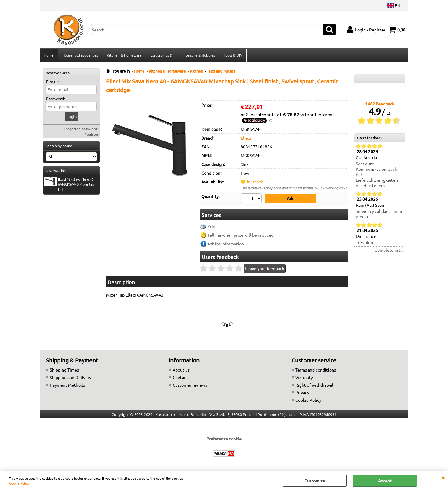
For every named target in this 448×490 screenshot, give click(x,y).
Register (91, 135)
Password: (55, 99)
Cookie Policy (19, 483)
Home (49, 55)
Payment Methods (67, 385)
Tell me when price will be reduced (240, 235)
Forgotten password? (81, 129)
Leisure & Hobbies (200, 55)
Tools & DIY (233, 55)
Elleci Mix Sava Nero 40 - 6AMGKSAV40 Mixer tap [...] (70, 185)
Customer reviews (190, 385)
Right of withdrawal (314, 385)
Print (212, 227)
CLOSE (443, 477)
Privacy (302, 393)
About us (181, 370)
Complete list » (389, 251)
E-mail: (52, 82)
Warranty (304, 378)
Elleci (246, 138)
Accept (385, 481)
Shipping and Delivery (71, 378)
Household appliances (80, 55)
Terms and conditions (316, 370)
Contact (180, 378)
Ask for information (226, 244)
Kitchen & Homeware (124, 55)
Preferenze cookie (224, 439)
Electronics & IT (163, 55)
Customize (315, 481)
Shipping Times (64, 370)
